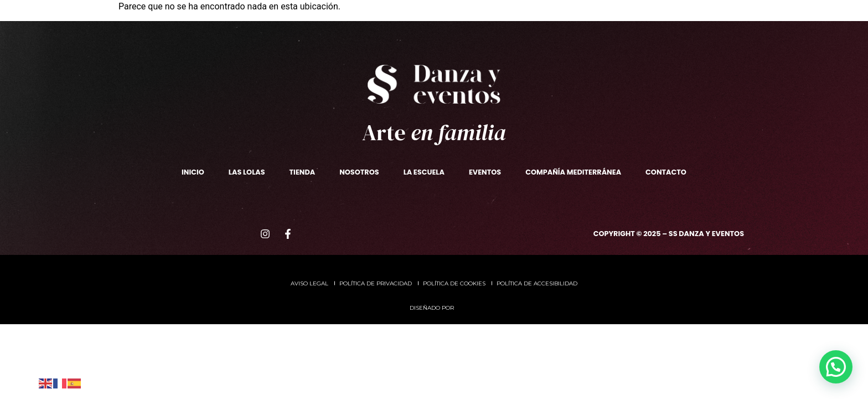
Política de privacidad (376, 283)
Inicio (193, 172)
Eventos (499, 35)
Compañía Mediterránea (573, 172)
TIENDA (380, 35)
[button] (836, 367)
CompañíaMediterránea (564, 35)
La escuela (259, 36)
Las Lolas (327, 35)
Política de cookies (454, 283)
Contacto (677, 35)
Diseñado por (433, 308)
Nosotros (190, 35)
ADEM (624, 35)
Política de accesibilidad (537, 283)
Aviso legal (309, 283)
